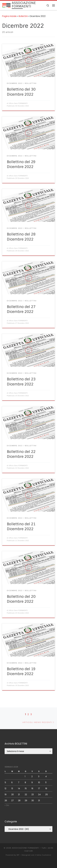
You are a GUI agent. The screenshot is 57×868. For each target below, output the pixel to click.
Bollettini (23, 16)
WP (18, 855)
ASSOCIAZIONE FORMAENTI (25, 848)
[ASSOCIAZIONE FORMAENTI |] (6, 5)
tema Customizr (44, 855)
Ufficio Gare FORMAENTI (18, 103)
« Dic (7, 805)
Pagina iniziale (9, 16)
